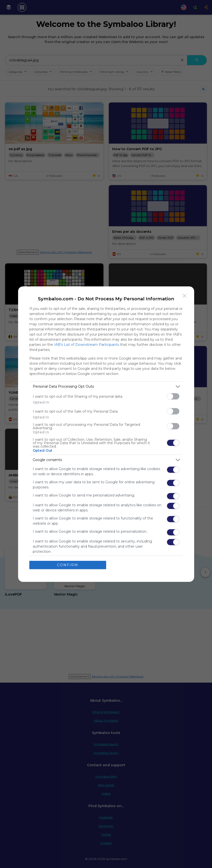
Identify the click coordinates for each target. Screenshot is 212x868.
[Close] (185, 296)
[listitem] (106, 387)
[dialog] (106, 434)
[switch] (173, 396)
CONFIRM (68, 565)
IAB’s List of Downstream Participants (87, 345)
